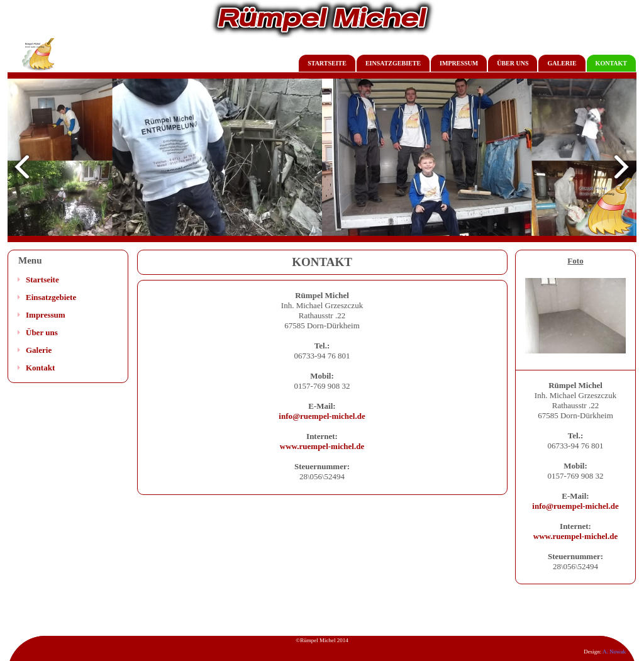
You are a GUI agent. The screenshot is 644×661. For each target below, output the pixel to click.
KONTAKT (611, 63)
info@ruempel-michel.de (322, 416)
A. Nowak (614, 652)
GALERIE (562, 63)
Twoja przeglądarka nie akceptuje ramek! (322, 160)
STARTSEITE (327, 63)
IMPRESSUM (459, 63)
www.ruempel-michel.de (322, 446)
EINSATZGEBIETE (393, 63)
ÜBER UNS (513, 63)
